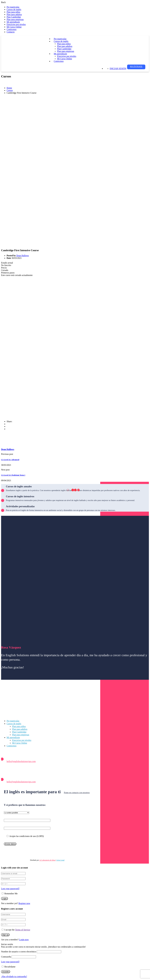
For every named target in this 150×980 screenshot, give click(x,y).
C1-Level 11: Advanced (10, 460)
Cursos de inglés (14, 9)
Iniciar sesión (118, 68)
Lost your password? (10, 889)
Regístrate (136, 66)
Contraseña (6, 957)
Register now (24, 903)
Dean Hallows (23, 256)
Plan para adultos (14, 14)
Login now (24, 940)
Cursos (10, 90)
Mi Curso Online (14, 27)
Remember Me (10, 894)
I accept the (17, 930)
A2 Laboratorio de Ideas (47, 860)
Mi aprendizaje (13, 22)
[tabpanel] (75, 347)
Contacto (11, 32)
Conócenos (12, 29)
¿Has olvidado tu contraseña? (14, 976)
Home (9, 88)
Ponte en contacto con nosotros (77, 793)
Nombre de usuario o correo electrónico (19, 952)
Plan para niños (13, 12)
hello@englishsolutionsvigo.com (21, 761)
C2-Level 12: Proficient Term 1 (13, 475)
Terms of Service (23, 930)
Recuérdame (9, 967)
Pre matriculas (13, 7)
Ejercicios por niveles (16, 24)
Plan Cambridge (14, 17)
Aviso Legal (60, 860)
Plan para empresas (15, 19)
